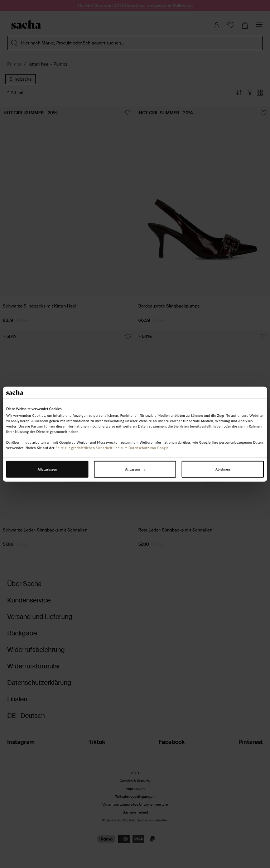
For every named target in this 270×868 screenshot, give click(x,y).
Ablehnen (223, 469)
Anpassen (135, 469)
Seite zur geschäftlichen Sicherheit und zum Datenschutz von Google (112, 448)
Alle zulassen (47, 469)
